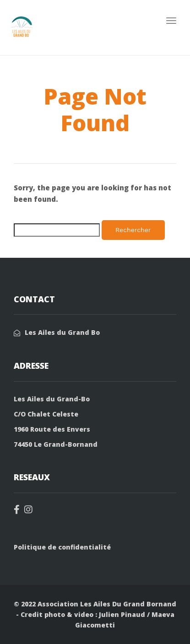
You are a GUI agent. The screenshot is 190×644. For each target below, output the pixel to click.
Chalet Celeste (53, 414)
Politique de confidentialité (62, 547)
